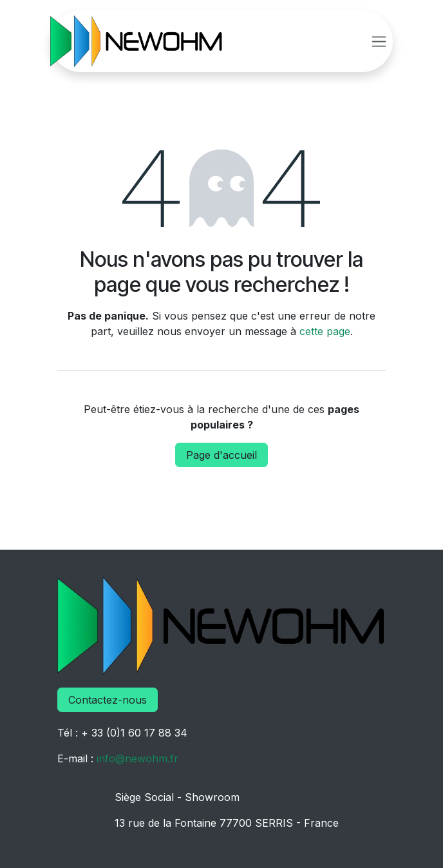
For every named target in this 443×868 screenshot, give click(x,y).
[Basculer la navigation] (379, 42)
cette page (325, 331)
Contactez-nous (108, 700)
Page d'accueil (221, 455)
